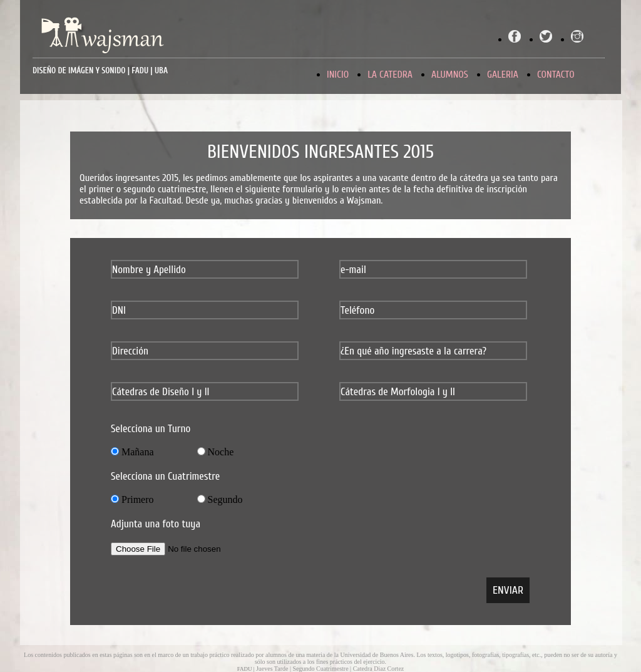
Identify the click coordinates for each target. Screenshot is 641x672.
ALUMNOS (450, 75)
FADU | (247, 669)
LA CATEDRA (390, 75)
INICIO (338, 75)
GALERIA (503, 75)
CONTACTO (556, 75)
